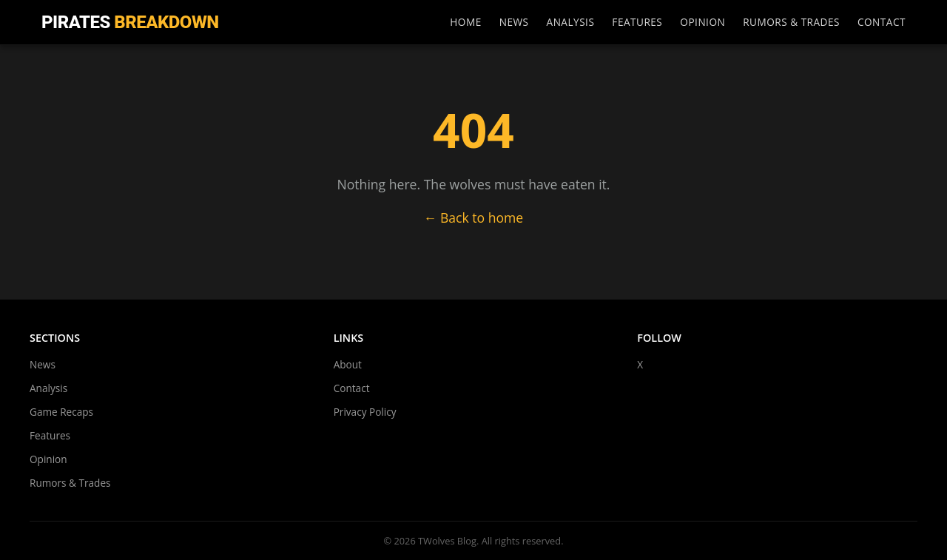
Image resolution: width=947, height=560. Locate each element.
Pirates (130, 22)
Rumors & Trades (791, 22)
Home (465, 22)
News (514, 22)
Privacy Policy (365, 412)
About (348, 364)
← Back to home (474, 217)
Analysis (571, 22)
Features (637, 22)
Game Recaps (61, 412)
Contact (882, 22)
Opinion (702, 22)
